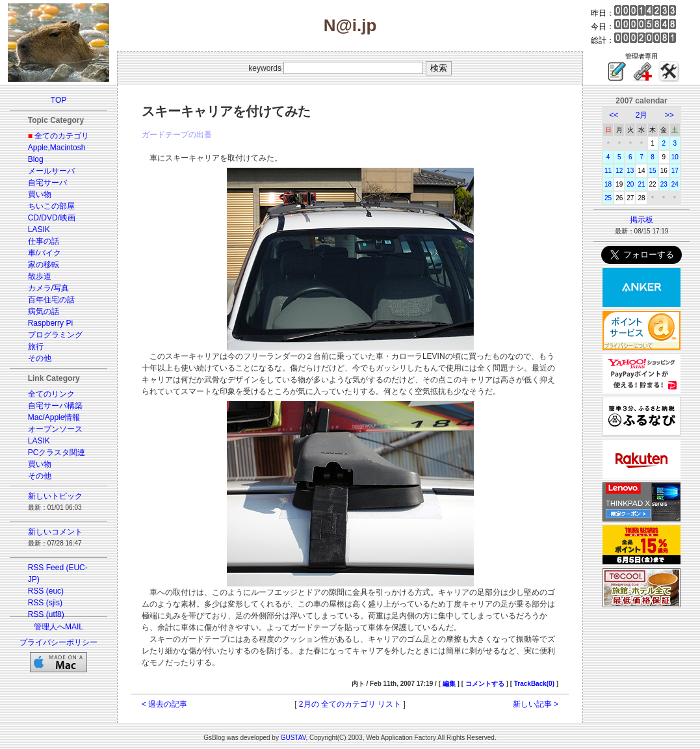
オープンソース (55, 429)
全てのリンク (51, 394)
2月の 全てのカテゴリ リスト (350, 704)
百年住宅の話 (51, 300)
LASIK (39, 230)
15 (653, 171)
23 (664, 184)
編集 (449, 684)
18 (608, 184)
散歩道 (40, 276)
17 (675, 171)
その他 (40, 358)
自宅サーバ (47, 183)
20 (630, 184)
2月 (642, 115)
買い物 (40, 194)
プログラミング (55, 335)
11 (608, 171)
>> (669, 115)
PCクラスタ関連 (57, 453)
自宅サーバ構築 (55, 406)
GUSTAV (293, 738)
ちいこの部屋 (51, 206)
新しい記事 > (536, 704)
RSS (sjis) (45, 603)
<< (614, 115)
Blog (36, 159)
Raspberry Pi (50, 323)
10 (675, 157)
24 (675, 184)
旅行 (36, 347)
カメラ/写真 (48, 288)
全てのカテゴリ (62, 136)
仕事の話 (44, 241)
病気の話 (44, 311)
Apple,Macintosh (57, 148)
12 (619, 171)
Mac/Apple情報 (54, 417)
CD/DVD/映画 (52, 218)
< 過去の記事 (164, 704)
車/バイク (45, 253)
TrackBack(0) (534, 684)
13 (630, 171)
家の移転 (44, 265)
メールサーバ (51, 171)
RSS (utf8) (46, 614)
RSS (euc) (46, 591)
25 (608, 198)
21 (641, 184)
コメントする (485, 684)
